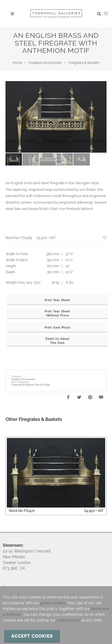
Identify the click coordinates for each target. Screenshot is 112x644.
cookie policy (68, 620)
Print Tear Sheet (57, 300)
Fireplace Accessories (45, 63)
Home (17, 63)
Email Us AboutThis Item (58, 341)
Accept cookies (32, 636)
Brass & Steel (43, 385)
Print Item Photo (58, 328)
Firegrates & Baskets (84, 63)
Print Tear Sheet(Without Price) (57, 314)
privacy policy (53, 603)
